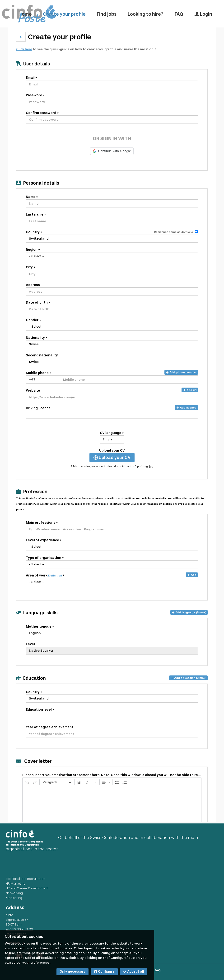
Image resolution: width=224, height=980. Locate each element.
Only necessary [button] (72, 972)
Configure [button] (104, 972)
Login (203, 14)
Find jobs (107, 14)
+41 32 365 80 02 (19, 929)
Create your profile (64, 14)
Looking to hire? (146, 14)
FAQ (179, 14)
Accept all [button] (134, 972)
